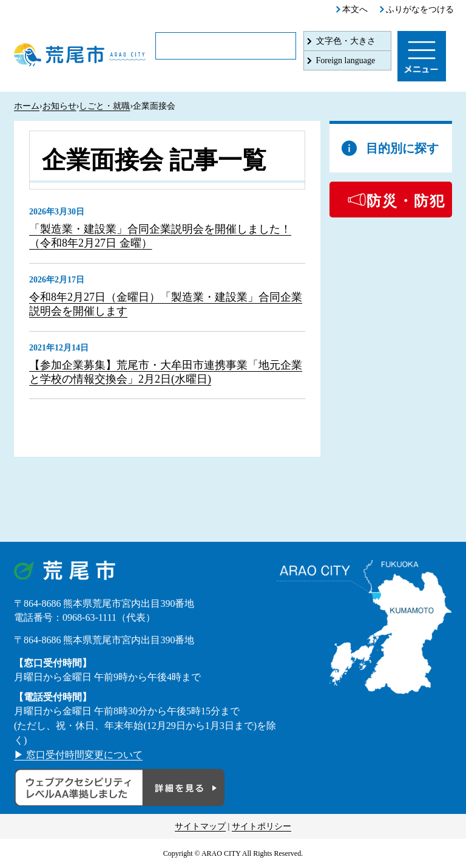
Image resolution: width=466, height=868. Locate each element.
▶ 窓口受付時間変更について (78, 755)
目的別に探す (402, 148)
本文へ (355, 9)
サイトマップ (200, 826)
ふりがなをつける (420, 9)
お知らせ (59, 106)
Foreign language (346, 60)
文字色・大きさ (346, 41)
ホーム (27, 106)
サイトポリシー (262, 826)
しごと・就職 (104, 106)
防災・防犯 (406, 201)
